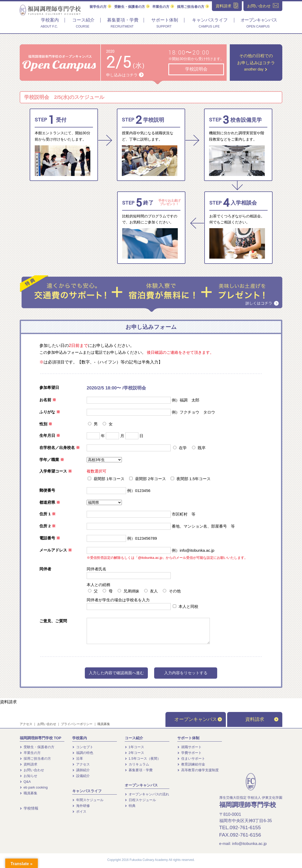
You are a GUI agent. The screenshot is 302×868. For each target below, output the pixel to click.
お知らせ (28, 776)
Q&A (25, 782)
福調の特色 (83, 753)
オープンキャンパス (198, 719)
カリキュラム (137, 764)
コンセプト (83, 747)
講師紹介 (81, 770)
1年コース (134, 747)
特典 (130, 806)
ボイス (79, 811)
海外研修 (81, 806)
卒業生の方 (163, 7)
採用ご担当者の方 (193, 7)
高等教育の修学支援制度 (198, 770)
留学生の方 (100, 7)
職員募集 (104, 724)
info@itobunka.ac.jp (249, 843)
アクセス (26, 724)
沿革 (78, 759)
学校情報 (29, 808)
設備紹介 (81, 776)
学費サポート (189, 753)
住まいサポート (191, 759)
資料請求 (8, 702)
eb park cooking (34, 787)
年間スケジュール (88, 800)
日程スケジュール (140, 800)
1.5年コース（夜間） (143, 759)
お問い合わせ (47, 724)
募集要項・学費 (139, 770)
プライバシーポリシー (77, 724)
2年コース (134, 753)
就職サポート (189, 747)
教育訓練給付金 (191, 764)
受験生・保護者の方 (132, 7)
